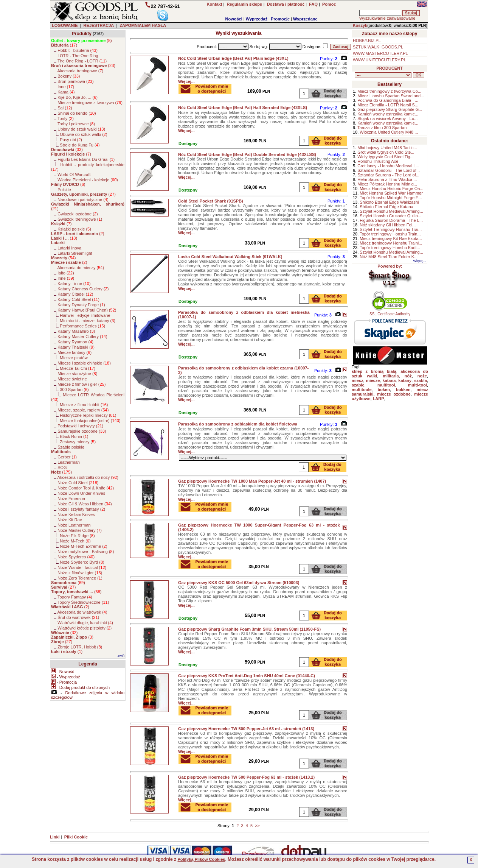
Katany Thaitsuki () (76, 347)
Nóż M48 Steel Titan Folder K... (389, 257)
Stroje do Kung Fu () (80, 145)
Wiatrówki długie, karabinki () (85, 623)
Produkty (82, 34)
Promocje (280, 19)
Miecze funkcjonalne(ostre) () (90, 421)
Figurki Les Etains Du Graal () (86, 159)
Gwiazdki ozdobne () (78, 214)
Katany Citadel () (75, 294)
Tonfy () (66, 118)
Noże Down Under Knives (81, 493)
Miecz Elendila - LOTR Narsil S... (388, 105)
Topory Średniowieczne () (83, 602)
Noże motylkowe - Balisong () (86, 552)
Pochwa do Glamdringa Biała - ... (388, 100)
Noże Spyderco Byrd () (82, 562)
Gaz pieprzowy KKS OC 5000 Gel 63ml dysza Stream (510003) (239, 583)
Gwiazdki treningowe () (80, 219)
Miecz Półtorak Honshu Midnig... (387, 184)
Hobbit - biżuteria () (78, 50)
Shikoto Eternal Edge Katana (386, 207)
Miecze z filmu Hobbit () (84, 405)
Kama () (66, 92)
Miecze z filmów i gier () (81, 384)
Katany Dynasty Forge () (81, 305)
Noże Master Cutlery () (80, 530)
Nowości (234, 19)
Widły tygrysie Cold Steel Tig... (386, 157)
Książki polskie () (74, 229)
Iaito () (66, 273)
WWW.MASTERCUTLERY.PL (380, 53)
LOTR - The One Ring (78, 56)
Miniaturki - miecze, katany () (88, 321)
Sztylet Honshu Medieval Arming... (391, 211)
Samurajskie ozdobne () (82, 431)
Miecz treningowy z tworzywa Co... (389, 91)
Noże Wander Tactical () (82, 567)
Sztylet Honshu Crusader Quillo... (390, 216)
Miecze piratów (74, 358)
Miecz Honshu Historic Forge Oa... (391, 189)
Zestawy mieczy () (78, 442)
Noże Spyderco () (76, 557)
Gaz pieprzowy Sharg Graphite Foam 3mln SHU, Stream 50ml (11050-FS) (249, 629)
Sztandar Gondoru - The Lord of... (389, 170)
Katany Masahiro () (76, 331)
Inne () (66, 87)
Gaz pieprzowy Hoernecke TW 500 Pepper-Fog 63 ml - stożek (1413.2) (246, 777)
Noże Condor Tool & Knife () (86, 488)
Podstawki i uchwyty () (80, 426)
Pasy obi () (71, 140)
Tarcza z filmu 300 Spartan (382, 128)
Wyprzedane (305, 19)
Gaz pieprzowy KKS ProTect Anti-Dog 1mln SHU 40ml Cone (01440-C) (247, 676)
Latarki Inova (69, 248)
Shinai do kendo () (77, 113)
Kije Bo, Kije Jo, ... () (78, 97)
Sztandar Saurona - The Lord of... (388, 175)
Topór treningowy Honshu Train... (390, 234)
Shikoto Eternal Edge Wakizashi (389, 202)
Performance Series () (82, 326)
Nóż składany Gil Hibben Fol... (388, 225)
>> (257, 826)
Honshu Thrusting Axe (378, 161)
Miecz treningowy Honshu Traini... (391, 243)
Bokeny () (69, 76)
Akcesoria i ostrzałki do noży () (88, 477)
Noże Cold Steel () (78, 483)
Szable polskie (71, 447)
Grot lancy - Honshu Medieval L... (388, 166)
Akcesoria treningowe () (81, 71)
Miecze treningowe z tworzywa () (90, 103)
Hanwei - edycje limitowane (85, 315)
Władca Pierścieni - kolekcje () (88, 180)
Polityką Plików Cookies (201, 859)
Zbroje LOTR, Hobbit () (80, 647)
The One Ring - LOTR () (82, 61)
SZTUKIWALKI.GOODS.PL (378, 47)
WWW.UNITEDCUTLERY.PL (379, 60)
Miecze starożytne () (77, 374)
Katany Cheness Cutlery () (83, 289)
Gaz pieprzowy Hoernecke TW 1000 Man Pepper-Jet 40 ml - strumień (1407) (252, 481)
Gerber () (67, 457)
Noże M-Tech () (75, 541)
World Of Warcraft (74, 175)
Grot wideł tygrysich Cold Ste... (386, 152)
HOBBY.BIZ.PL (367, 41)
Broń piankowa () (75, 81)
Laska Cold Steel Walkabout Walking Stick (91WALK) (230, 257)
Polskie (64, 190)
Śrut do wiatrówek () (78, 617)
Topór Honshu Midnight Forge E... (391, 198)
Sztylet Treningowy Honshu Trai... (391, 229)
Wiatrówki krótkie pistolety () (85, 628)
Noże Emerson (71, 499)
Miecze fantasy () (74, 352)
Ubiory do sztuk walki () (81, 129)
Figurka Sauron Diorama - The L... (391, 220)
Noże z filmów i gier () (80, 573)
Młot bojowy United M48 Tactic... (387, 148)
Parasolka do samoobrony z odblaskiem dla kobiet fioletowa (238, 424)
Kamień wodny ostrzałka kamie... (388, 114)
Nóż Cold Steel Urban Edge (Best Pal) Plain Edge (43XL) (233, 58)
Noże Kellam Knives (76, 514)
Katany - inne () (74, 284)
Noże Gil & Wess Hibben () (85, 504)
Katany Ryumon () (75, 342)
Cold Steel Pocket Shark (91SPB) (211, 201)
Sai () (65, 108)
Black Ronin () (74, 436)
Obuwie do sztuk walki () (83, 134)
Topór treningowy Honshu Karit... (390, 248)
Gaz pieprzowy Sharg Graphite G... (390, 109)
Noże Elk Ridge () (77, 536)
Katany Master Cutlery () (82, 337)
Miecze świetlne (72, 379)
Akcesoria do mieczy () (81, 268)
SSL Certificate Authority (390, 312)
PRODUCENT (390, 68)
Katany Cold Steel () (78, 299)
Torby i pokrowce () (76, 124)
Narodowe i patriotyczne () (83, 199)
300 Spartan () (74, 390)
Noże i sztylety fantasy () (81, 509)
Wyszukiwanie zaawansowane (387, 18)
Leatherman (69, 462)
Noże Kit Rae (70, 520)
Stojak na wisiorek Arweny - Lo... (387, 118)
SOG (62, 468)
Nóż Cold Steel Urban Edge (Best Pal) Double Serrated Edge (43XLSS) (247, 154)
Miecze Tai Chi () (78, 368)
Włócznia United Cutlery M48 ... (389, 132)
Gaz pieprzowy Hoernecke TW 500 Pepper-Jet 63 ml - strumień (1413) (246, 729)
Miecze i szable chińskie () (84, 363)
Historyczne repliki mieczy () (88, 415)
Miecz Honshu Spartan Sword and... (391, 96)
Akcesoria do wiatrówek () (82, 612)
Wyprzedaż (257, 19)
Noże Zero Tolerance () (80, 578)
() (81, 41)
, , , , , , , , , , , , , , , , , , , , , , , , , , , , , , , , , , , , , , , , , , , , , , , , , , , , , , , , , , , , (383, 75)
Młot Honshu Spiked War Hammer (391, 193)
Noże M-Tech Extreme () (83, 546)
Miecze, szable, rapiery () (83, 410)
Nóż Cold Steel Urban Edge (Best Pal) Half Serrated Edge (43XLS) (243, 108)
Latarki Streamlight (75, 253)
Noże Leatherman (74, 525)
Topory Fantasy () (75, 597)
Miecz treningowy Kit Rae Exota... (391, 238)
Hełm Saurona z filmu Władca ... (387, 179)
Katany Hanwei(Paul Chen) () (87, 310)
